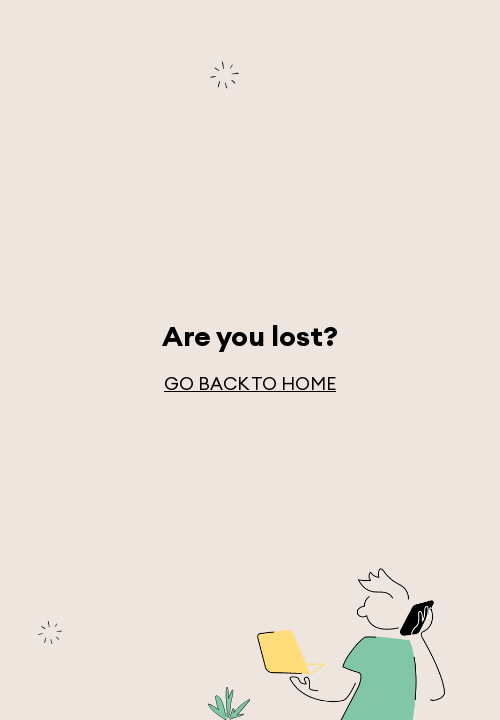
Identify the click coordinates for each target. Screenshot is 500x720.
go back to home (250, 383)
